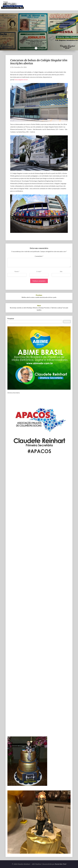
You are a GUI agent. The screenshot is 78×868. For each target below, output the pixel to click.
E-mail (39, 271)
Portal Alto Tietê (61, 864)
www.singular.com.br (21, 80)
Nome (17, 271)
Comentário (39, 256)
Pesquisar (11, 319)
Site (61, 271)
